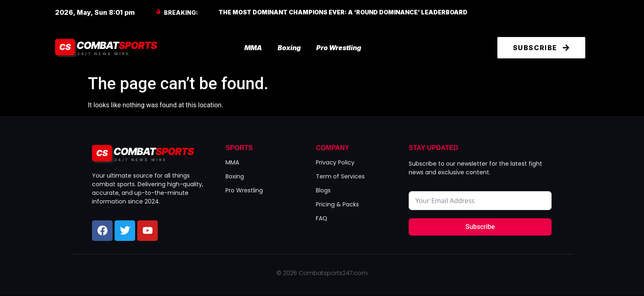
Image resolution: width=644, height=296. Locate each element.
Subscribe (480, 227)
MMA (253, 48)
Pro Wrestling (339, 48)
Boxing (289, 48)
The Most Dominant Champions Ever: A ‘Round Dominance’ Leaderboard (343, 12)
